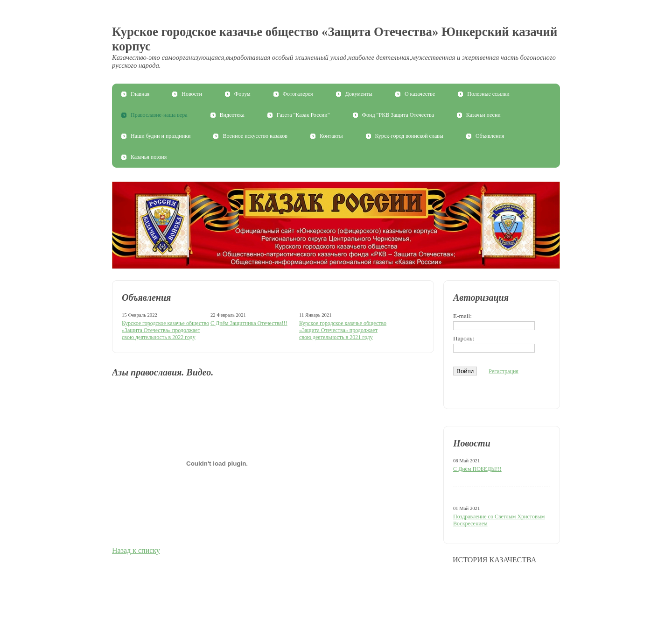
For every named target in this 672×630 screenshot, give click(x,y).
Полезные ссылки (488, 94)
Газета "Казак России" (303, 115)
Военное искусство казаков (255, 136)
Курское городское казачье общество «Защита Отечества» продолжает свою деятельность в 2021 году (343, 330)
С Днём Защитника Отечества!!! (249, 323)
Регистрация (504, 371)
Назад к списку (136, 550)
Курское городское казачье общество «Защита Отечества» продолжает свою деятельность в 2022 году (165, 330)
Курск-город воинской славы (409, 136)
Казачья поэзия (149, 157)
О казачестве (420, 94)
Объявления (490, 136)
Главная (140, 94)
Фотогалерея (298, 94)
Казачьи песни (483, 115)
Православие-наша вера (159, 115)
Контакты (331, 136)
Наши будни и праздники (161, 136)
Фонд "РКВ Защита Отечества (398, 115)
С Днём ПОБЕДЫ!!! (477, 469)
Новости (192, 94)
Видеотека (232, 115)
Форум (242, 94)
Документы (359, 94)
